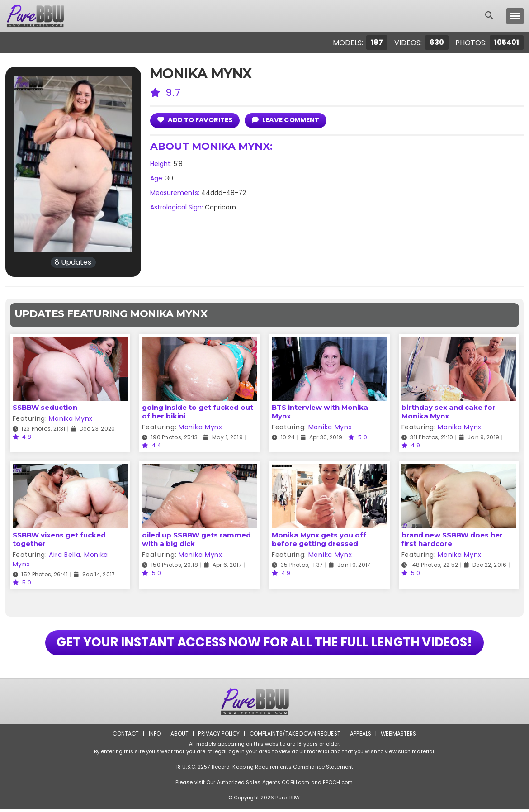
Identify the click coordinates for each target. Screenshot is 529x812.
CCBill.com (295, 785)
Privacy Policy (217, 737)
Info (152, 737)
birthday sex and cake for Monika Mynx (449, 412)
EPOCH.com (338, 785)
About (177, 737)
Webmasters (401, 737)
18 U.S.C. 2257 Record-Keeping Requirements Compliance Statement (264, 770)
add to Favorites (196, 120)
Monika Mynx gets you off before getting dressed (319, 539)
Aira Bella (64, 555)
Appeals (362, 737)
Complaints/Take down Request (295, 737)
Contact (123, 737)
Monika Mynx (71, 418)
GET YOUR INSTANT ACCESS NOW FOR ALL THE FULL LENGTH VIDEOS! (265, 644)
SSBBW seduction (45, 407)
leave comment (288, 120)
